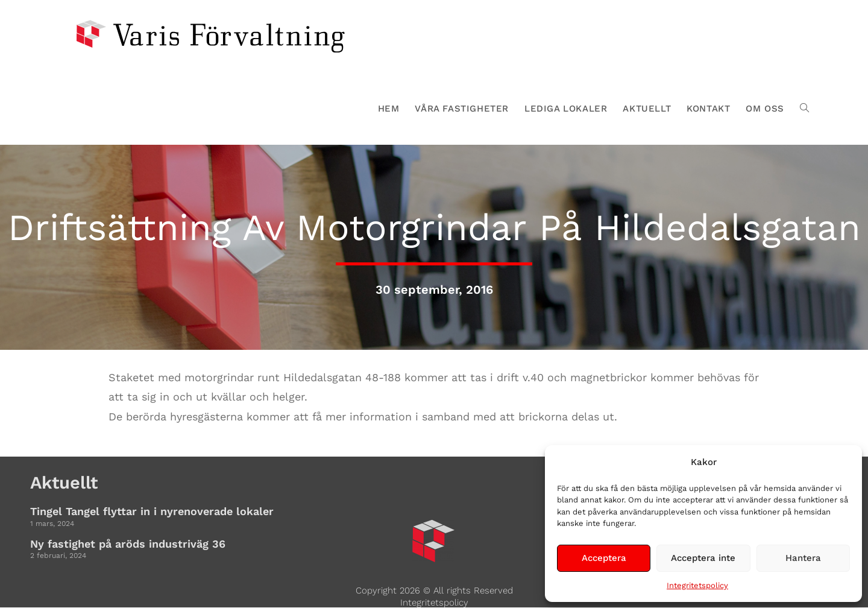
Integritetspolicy (697, 585)
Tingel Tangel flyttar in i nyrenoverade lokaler (152, 511)
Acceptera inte (703, 558)
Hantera (803, 558)
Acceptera (604, 558)
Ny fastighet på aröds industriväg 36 (128, 544)
